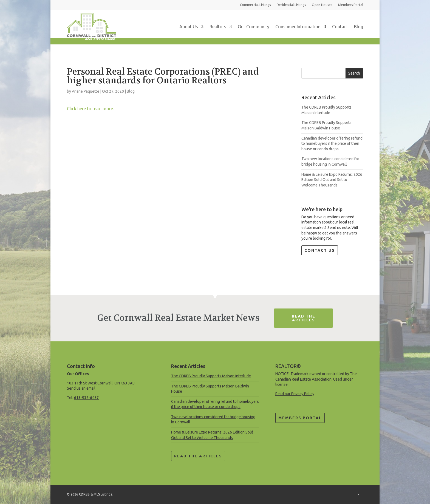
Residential (291, 5)
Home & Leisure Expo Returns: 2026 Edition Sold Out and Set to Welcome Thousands (332, 180)
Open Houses (322, 5)
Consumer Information (298, 27)
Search (354, 73)
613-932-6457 (86, 398)
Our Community (254, 27)
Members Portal (300, 418)
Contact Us (320, 250)
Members (351, 5)
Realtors (218, 27)
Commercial (255, 5)
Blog (359, 27)
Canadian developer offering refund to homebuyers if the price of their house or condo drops (332, 144)
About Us (189, 27)
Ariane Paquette (86, 91)
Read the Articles (198, 456)
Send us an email (81, 388)
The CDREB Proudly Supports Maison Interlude (211, 376)
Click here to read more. (90, 109)
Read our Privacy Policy (295, 394)
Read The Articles (304, 318)
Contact (340, 27)
